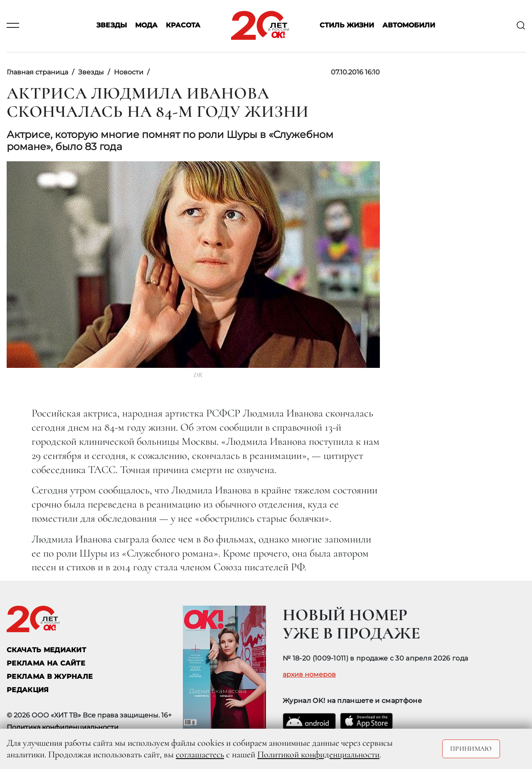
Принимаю (471, 749)
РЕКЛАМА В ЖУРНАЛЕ (50, 677)
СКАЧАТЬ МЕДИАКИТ (46, 650)
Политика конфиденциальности (63, 727)
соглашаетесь (200, 754)
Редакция (28, 690)
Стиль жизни (347, 26)
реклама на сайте (46, 663)
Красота (183, 26)
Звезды (112, 26)
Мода (146, 26)
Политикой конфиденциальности (318, 754)
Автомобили (409, 26)
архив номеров (309, 675)
